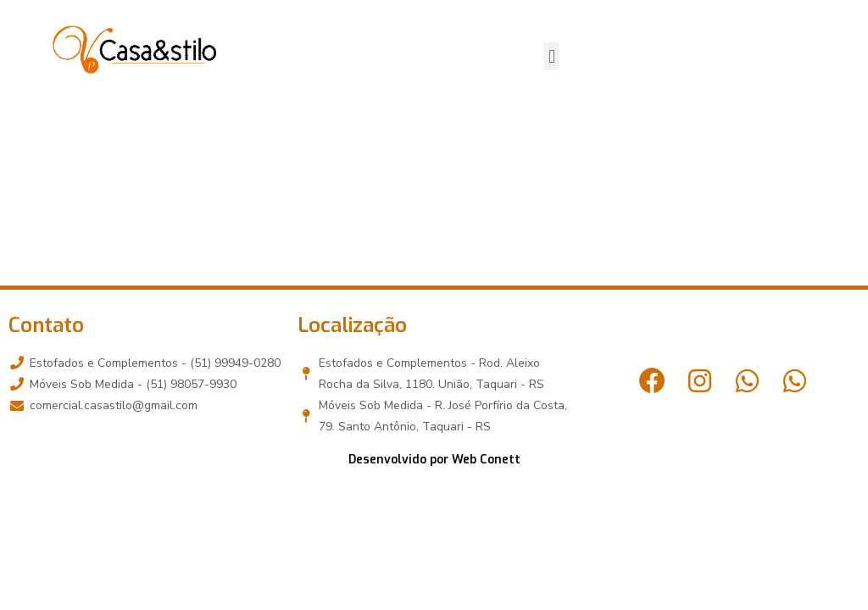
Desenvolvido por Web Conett (434, 460)
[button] (551, 56)
